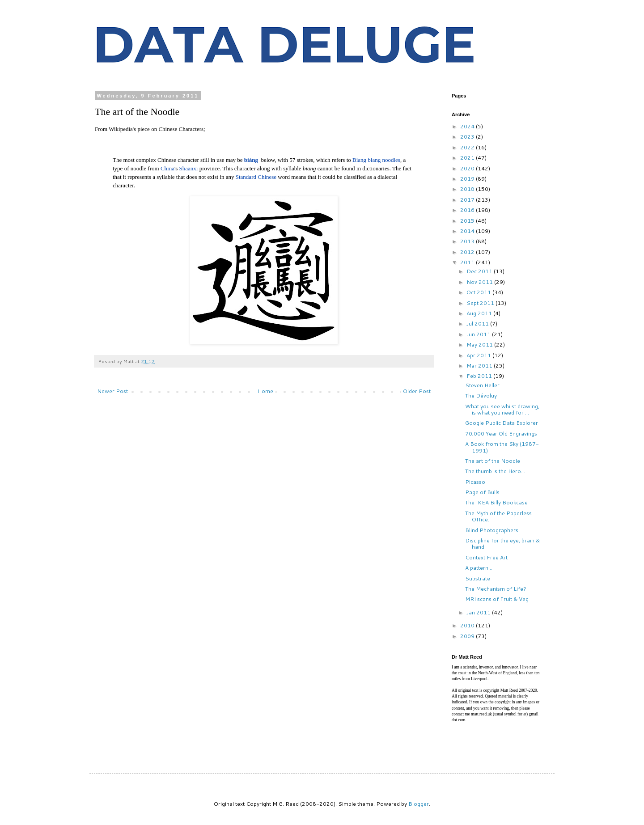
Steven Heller (482, 385)
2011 (468, 262)
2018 (468, 189)
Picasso (475, 482)
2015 (468, 221)
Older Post (417, 391)
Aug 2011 (480, 313)
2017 (468, 200)
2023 (468, 137)
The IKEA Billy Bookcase (496, 502)
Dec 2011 (480, 271)
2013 (468, 241)
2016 (468, 210)
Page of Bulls (482, 492)
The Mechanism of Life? (496, 589)
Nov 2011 (480, 282)
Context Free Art (486, 557)
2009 (468, 636)
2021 (468, 158)
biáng (251, 160)
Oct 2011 (479, 292)
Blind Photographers (492, 530)
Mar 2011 (480, 366)
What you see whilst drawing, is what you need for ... (502, 409)
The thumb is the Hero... (495, 471)
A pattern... (479, 568)
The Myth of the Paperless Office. (498, 516)
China (167, 168)
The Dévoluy (481, 396)
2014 (468, 231)
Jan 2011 (479, 612)
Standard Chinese (256, 177)
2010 (468, 625)
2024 (468, 126)
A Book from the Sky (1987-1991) (502, 447)
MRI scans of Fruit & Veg (497, 599)
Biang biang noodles (376, 160)
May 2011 (480, 345)
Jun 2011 (479, 334)
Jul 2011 (478, 324)
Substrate (478, 578)
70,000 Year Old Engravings (501, 434)
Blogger (419, 804)
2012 (468, 252)
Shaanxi (189, 168)
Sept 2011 (481, 303)
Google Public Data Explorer (502, 423)
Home (265, 391)
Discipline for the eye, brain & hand (502, 544)
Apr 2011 (479, 355)
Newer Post (112, 391)
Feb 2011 (480, 376)
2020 (468, 168)
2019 (468, 179)
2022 (468, 147)
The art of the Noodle (493, 461)
